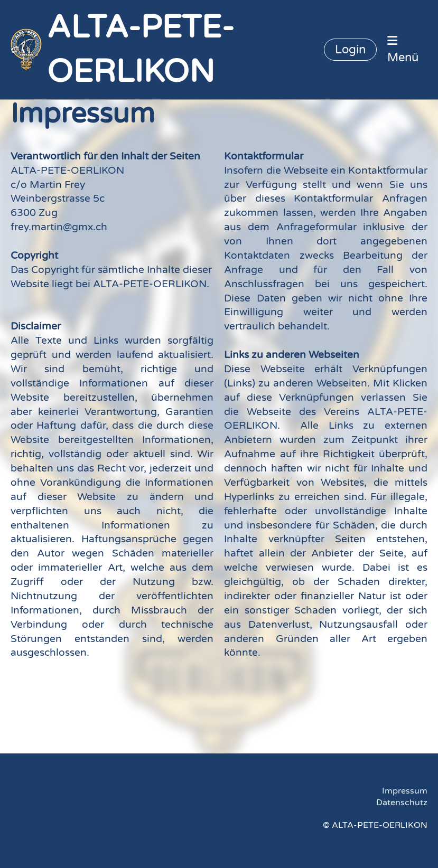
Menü (403, 50)
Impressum (405, 791)
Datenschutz (402, 803)
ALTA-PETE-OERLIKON (141, 50)
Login (350, 50)
